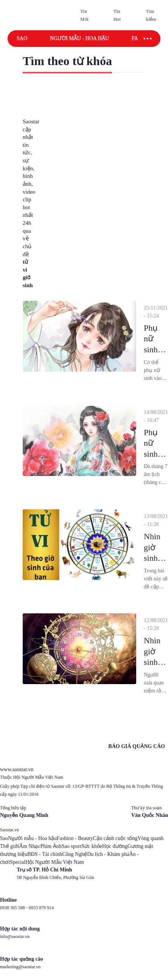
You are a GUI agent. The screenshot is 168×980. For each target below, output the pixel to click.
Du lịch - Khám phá (108, 854)
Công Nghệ (75, 854)
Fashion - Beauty (75, 838)
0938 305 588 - (14, 908)
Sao (22, 38)
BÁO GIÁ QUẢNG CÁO (137, 746)
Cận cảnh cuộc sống (115, 838)
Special (18, 862)
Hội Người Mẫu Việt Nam (54, 862)
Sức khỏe (92, 846)
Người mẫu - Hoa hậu (79, 38)
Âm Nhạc (30, 846)
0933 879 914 (41, 908)
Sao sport (72, 846)
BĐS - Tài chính (45, 854)
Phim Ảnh (51, 846)
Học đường (115, 846)
